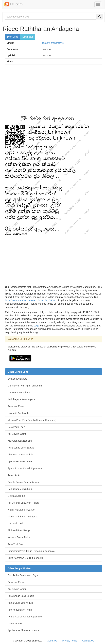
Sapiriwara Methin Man (20, 489)
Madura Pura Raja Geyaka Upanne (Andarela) (32, 420)
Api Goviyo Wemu (17, 434)
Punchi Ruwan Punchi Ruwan (23, 482)
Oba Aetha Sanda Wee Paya (23, 575)
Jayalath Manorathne (53, 43)
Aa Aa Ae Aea (15, 475)
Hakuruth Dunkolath (18, 413)
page (36, 326)
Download (28, 37)
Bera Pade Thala (17, 427)
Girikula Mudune (16, 496)
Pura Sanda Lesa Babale (21, 448)
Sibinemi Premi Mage (19, 530)
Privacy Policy (70, 641)
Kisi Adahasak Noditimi (20, 441)
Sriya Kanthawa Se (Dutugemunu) (26, 558)
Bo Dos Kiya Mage (17, 379)
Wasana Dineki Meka (19, 537)
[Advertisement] (53, 92)
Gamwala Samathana (19, 393)
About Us (52, 641)
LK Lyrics (13, 4)
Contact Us (88, 641)
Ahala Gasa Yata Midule (20, 455)
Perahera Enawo (16, 406)
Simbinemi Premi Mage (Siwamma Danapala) (32, 551)
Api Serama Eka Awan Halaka (23, 503)
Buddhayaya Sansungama (22, 399)
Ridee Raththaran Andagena (23, 517)
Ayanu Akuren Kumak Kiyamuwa (25, 468)
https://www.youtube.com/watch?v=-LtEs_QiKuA (30, 300)
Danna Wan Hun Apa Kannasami (25, 386)
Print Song (13, 37)
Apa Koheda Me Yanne (20, 461)
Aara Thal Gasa (16, 544)
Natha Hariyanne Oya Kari (21, 510)
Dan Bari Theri (15, 523)
